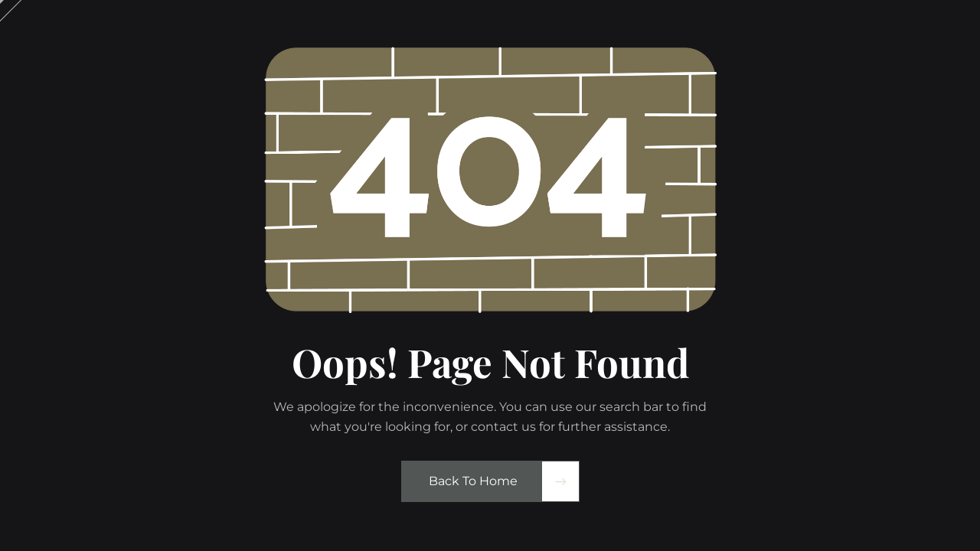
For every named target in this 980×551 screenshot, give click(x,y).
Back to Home (473, 481)
